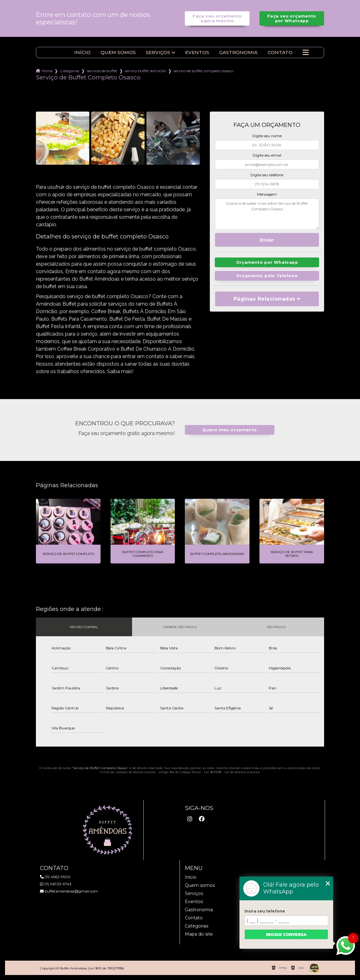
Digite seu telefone (267, 175)
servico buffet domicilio (145, 71)
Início (82, 52)
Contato (280, 52)
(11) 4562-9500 (55, 877)
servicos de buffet (102, 71)
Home (47, 71)
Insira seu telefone (265, 911)
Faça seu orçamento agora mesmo (217, 18)
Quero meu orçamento (229, 430)
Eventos (197, 52)
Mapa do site (199, 934)
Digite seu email (267, 155)
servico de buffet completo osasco (203, 71)
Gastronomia (238, 52)
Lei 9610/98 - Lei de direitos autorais (232, 772)
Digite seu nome (267, 136)
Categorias (70, 71)
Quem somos (118, 52)
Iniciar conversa (286, 935)
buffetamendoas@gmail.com (69, 891)
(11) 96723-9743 (56, 884)
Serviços (158, 52)
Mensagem (267, 194)
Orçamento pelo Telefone (267, 276)
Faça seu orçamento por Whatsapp (292, 18)
